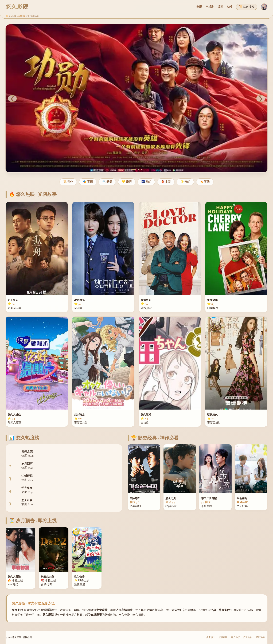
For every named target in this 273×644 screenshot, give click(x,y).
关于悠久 (211, 637)
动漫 (230, 7)
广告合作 (248, 637)
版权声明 (223, 637)
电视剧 (210, 7)
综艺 (220, 7)
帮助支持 (260, 637)
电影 (199, 7)
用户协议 (235, 637)
